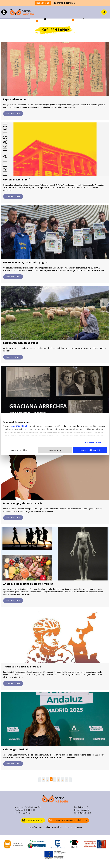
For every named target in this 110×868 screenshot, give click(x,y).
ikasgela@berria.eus (82, 813)
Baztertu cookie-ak (20, 450)
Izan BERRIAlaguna (32, 820)
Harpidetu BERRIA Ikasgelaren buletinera (68, 820)
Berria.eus (19, 807)
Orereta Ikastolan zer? (17, 180)
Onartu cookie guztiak (90, 450)
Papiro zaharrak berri (16, 99)
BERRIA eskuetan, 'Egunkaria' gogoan (26, 263)
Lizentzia (79, 827)
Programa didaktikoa (64, 3)
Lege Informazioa (35, 827)
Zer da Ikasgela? (81, 807)
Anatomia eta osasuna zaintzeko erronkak (28, 584)
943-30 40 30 (30, 810)
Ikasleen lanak (43, 3)
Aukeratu (55, 450)
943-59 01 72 (25, 813)
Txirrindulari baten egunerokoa (22, 667)
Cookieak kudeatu (94, 442)
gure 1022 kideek (19, 426)
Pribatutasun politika (54, 827)
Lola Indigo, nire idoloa (17, 750)
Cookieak (69, 827)
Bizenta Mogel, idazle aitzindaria (23, 503)
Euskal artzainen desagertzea (21, 343)
